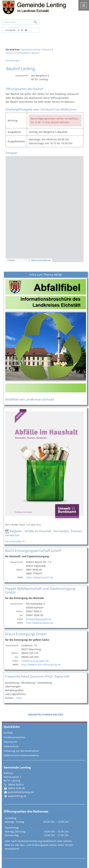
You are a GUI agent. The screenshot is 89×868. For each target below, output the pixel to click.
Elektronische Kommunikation (21, 755)
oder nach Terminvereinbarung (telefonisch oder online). (38, 841)
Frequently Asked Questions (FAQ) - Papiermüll (37, 676)
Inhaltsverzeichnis (14, 737)
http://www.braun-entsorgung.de (41, 664)
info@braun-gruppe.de (35, 661)
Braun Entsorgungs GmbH (26, 634)
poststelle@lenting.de (21, 792)
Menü (84, 5)
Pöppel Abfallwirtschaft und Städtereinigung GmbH (40, 590)
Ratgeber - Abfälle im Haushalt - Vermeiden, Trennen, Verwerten (44, 533)
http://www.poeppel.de (40, 623)
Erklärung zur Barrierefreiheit (21, 751)
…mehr (18, 698)
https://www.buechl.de (40, 577)
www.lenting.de (17, 796)
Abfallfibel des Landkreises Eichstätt (30, 399)
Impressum (10, 742)
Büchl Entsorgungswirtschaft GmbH (33, 550)
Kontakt (8, 733)
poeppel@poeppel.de (39, 619)
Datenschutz (11, 746)
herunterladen (14, 541)
